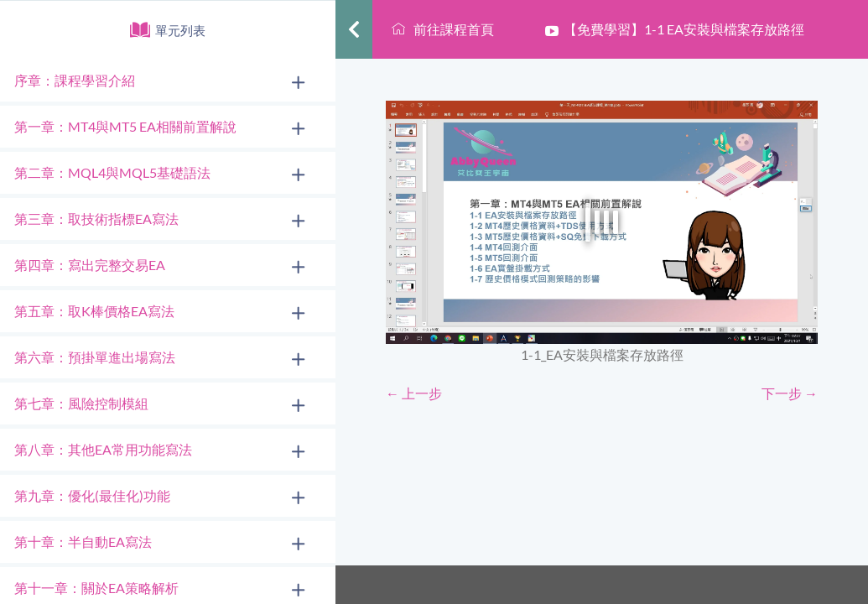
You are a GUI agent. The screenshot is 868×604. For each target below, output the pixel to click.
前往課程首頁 (443, 29)
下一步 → (790, 393)
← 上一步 (414, 393)
